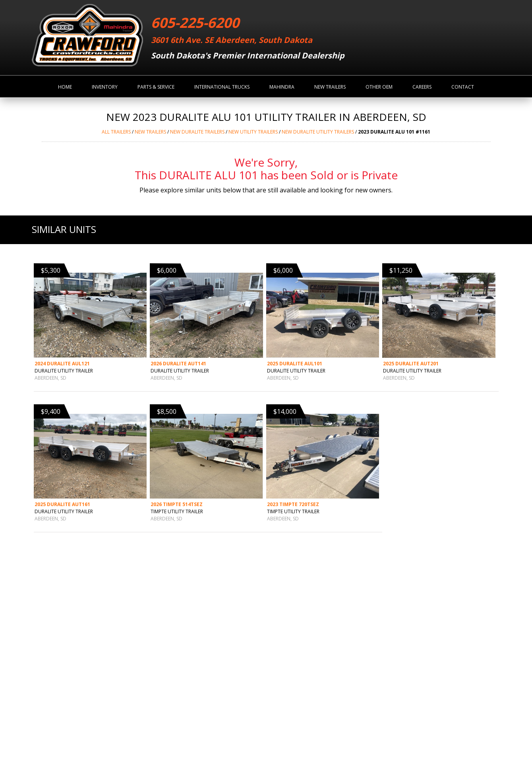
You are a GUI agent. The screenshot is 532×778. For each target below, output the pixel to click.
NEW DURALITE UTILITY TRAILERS (318, 132)
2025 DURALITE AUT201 (411, 364)
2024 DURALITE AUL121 (62, 364)
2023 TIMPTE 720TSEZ (293, 504)
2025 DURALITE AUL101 (295, 364)
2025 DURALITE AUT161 (62, 504)
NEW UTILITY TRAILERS (253, 132)
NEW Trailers (150, 132)
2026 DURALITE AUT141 (178, 364)
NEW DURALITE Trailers (197, 132)
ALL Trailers (116, 132)
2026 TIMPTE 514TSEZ (177, 504)
